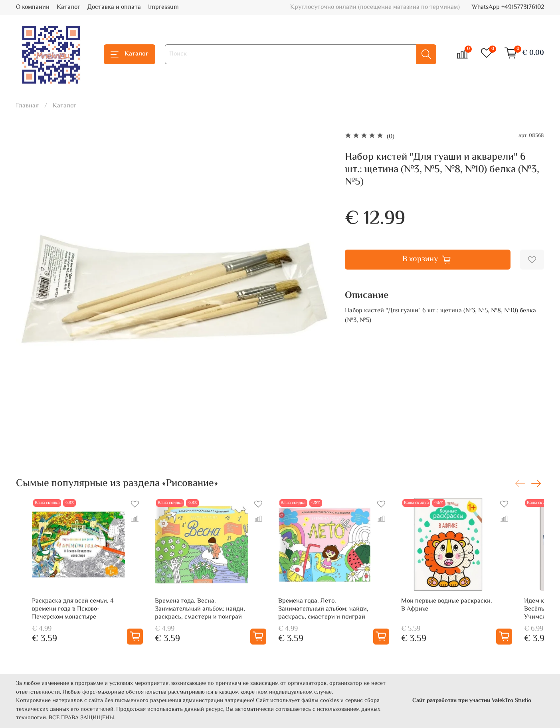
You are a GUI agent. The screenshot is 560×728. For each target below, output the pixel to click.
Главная (27, 106)
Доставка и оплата (114, 7)
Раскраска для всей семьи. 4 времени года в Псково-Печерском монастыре (65, 621)
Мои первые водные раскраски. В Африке (469, 617)
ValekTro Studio (512, 701)
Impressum (163, 7)
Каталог (68, 7)
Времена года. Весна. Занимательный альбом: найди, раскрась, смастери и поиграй (196, 621)
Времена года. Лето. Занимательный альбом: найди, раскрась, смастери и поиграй (331, 621)
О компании (33, 7)
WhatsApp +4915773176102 (508, 7)
